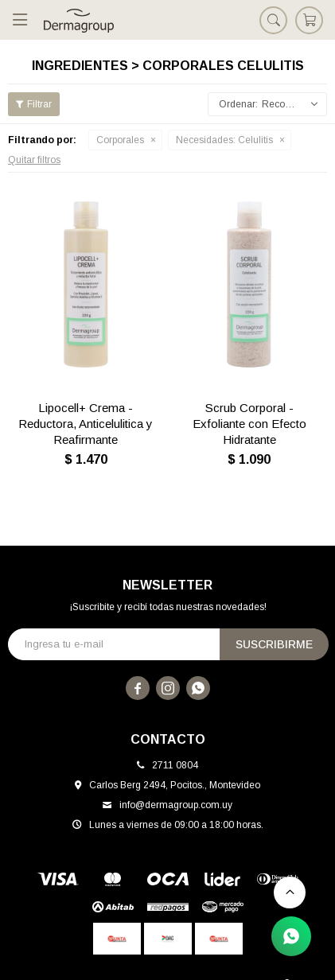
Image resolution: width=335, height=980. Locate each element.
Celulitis (224, 140)
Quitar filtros (34, 160)
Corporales (120, 140)
